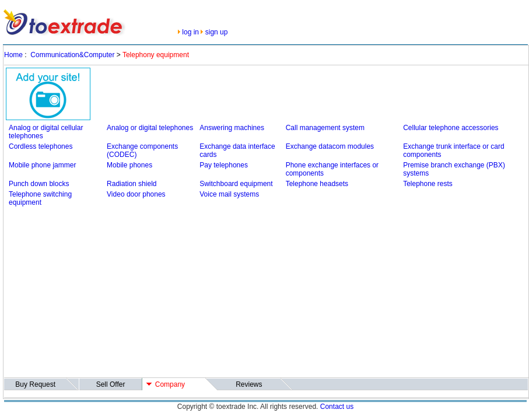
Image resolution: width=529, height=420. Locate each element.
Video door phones (136, 194)
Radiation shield (132, 184)
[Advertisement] (159, 294)
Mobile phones (129, 165)
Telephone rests (428, 184)
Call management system (325, 128)
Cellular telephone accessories (451, 128)
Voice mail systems (229, 194)
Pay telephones (224, 165)
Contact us (337, 407)
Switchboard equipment (236, 184)
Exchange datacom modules (330, 146)
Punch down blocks (39, 184)
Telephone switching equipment (40, 198)
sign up (217, 32)
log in (190, 32)
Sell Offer (111, 384)
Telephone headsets (317, 184)
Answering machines (232, 128)
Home (13, 55)
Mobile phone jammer (42, 165)
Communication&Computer (72, 55)
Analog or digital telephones (150, 128)
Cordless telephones (41, 146)
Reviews (249, 384)
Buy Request (35, 384)
